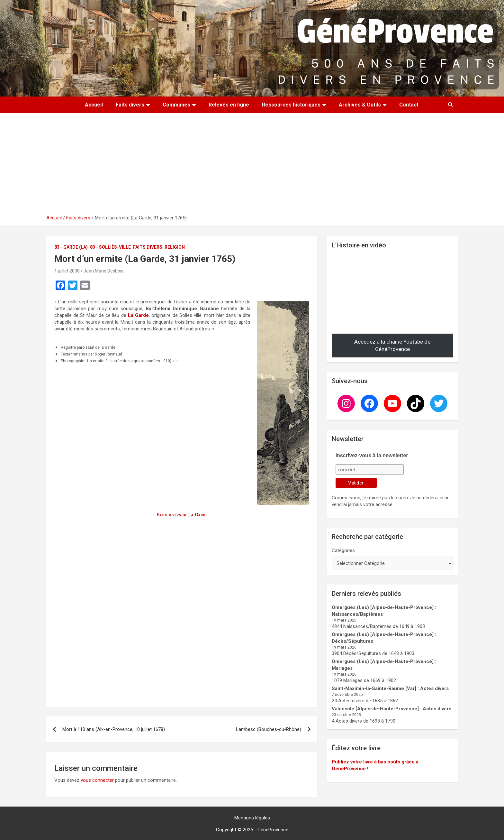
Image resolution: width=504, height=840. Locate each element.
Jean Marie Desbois (104, 271)
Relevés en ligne (229, 105)
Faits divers (130, 105)
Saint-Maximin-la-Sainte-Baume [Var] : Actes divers (390, 688)
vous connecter (97, 780)
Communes (176, 105)
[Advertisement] (252, 166)
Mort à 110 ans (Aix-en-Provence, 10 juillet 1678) (114, 729)
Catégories (343, 550)
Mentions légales (252, 818)
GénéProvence (273, 830)
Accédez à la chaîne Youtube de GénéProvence (392, 346)
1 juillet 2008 (67, 271)
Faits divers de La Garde (182, 515)
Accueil (94, 105)
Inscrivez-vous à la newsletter (372, 455)
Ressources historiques (291, 105)
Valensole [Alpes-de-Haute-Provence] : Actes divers (392, 709)
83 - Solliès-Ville (110, 247)
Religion (175, 247)
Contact (409, 105)
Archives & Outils (360, 105)
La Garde (138, 315)
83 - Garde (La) (71, 247)
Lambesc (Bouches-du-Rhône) (269, 729)
